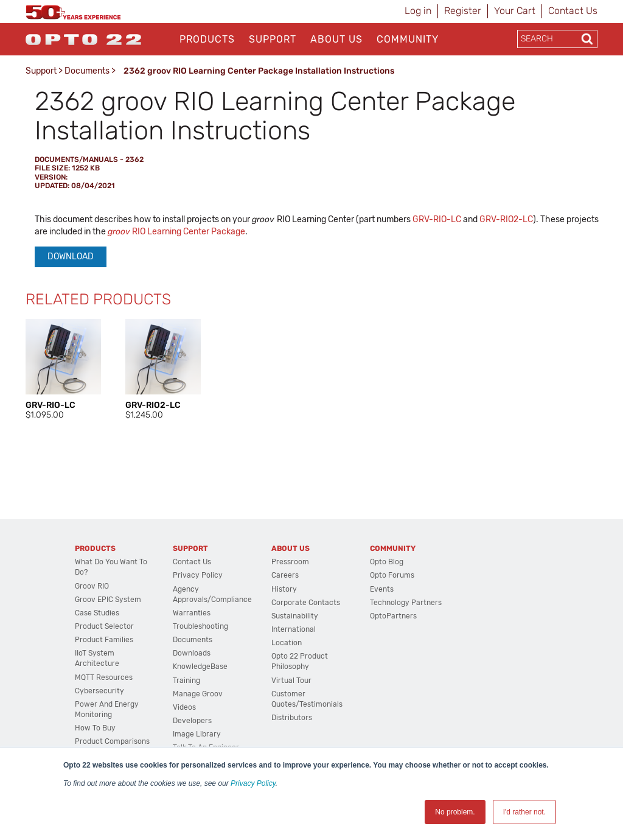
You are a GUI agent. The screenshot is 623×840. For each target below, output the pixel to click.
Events (382, 589)
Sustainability (295, 616)
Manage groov (198, 694)
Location (287, 643)
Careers (285, 575)
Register (463, 11)
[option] (63, 370)
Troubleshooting (200, 626)
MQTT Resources (104, 677)
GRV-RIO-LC (437, 219)
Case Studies (97, 613)
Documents (87, 71)
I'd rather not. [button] (524, 812)
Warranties (192, 613)
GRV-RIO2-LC (506, 219)
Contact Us (573, 11)
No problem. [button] (455, 812)
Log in (418, 11)
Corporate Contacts (306, 603)
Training (186, 681)
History (284, 589)
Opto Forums (392, 575)
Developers (192, 721)
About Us (336, 39)
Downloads (192, 653)
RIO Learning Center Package (176, 232)
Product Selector (104, 626)
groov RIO (92, 586)
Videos (184, 707)
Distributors (292, 718)
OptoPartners (393, 616)
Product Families (104, 640)
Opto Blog (387, 562)
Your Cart (515, 11)
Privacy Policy (253, 783)
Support (273, 39)
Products (207, 39)
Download (71, 257)
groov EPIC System (108, 600)
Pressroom (290, 562)
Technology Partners (406, 603)
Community (408, 39)
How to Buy (95, 728)
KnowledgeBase (200, 667)
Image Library (197, 734)
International (294, 629)
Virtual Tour (291, 681)
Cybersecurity (99, 691)
